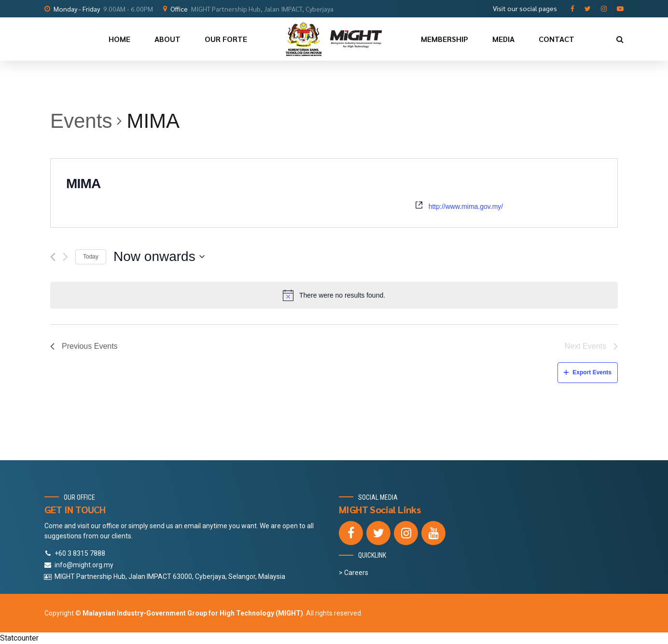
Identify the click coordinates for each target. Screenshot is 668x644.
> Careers (354, 573)
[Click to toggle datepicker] (159, 257)
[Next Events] (65, 257)
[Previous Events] (53, 257)
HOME (119, 39)
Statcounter (19, 638)
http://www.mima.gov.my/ (466, 206)
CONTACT (557, 39)
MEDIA (503, 39)
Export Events (588, 372)
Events (81, 121)
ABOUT (167, 39)
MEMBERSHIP (445, 39)
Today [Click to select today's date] (91, 257)
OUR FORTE (226, 39)
